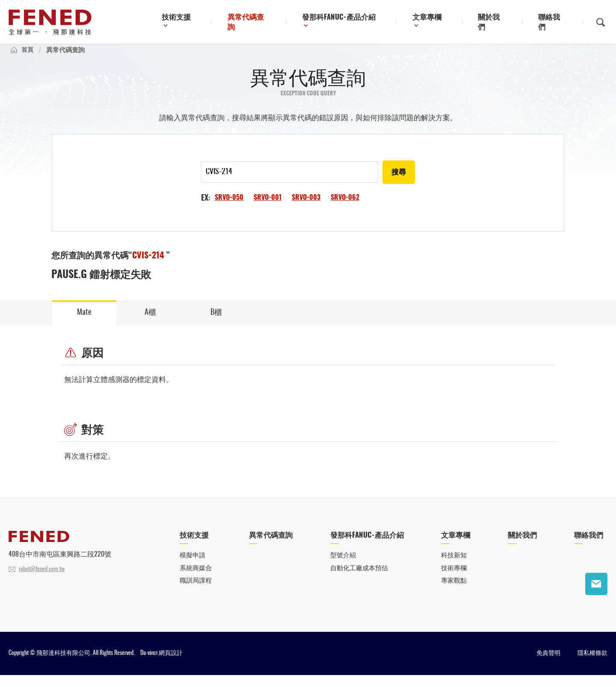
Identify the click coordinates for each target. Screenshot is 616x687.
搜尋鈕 (601, 23)
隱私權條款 (592, 665)
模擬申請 (192, 567)
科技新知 (454, 567)
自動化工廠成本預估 (359, 579)
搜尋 (398, 182)
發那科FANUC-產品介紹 (360, 23)
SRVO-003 (306, 207)
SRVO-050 (229, 207)
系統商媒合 (196, 579)
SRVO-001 (268, 207)
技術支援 (207, 23)
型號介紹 (343, 567)
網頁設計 (171, 665)
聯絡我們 (556, 23)
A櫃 (150, 323)
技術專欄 (454, 579)
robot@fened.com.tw (42, 580)
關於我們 (502, 23)
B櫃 (216, 323)
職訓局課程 (196, 593)
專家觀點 (454, 593)
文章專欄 (442, 23)
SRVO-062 (345, 207)
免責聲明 (548, 665)
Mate (84, 323)
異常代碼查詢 (275, 23)
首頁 (28, 58)
